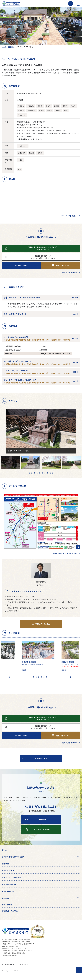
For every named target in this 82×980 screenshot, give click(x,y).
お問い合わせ (21, 265)
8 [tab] (48, 473)
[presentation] (10, 677)
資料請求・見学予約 (10, 911)
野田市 (26, 670)
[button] (33, 677)
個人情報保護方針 (8, 964)
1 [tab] (29, 473)
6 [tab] (42, 473)
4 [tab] (37, 473)
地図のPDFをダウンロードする (65, 553)
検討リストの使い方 (70, 272)
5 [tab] (40, 473)
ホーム (4, 47)
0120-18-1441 (41, 807)
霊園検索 (11, 47)
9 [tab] (50, 473)
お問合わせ (36, 820)
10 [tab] (53, 473)
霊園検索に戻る (41, 758)
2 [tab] (32, 473)
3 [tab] (34, 473)
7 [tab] (45, 473)
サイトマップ (23, 964)
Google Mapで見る (69, 216)
